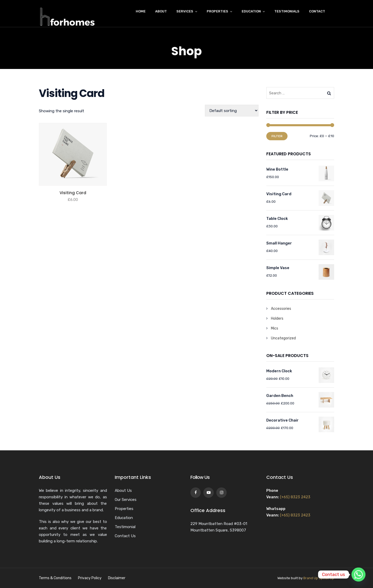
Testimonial (125, 527)
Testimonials (287, 11)
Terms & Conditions (55, 578)
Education (251, 11)
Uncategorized (283, 338)
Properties (217, 11)
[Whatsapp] (358, 575)
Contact (317, 11)
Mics (275, 328)
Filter (277, 136)
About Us (123, 491)
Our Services (126, 500)
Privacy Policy (90, 578)
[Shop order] (232, 111)
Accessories (281, 309)
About (161, 11)
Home (141, 11)
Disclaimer (117, 578)
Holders (277, 318)
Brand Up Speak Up (319, 578)
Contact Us (125, 536)
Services (185, 11)
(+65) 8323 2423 (295, 497)
